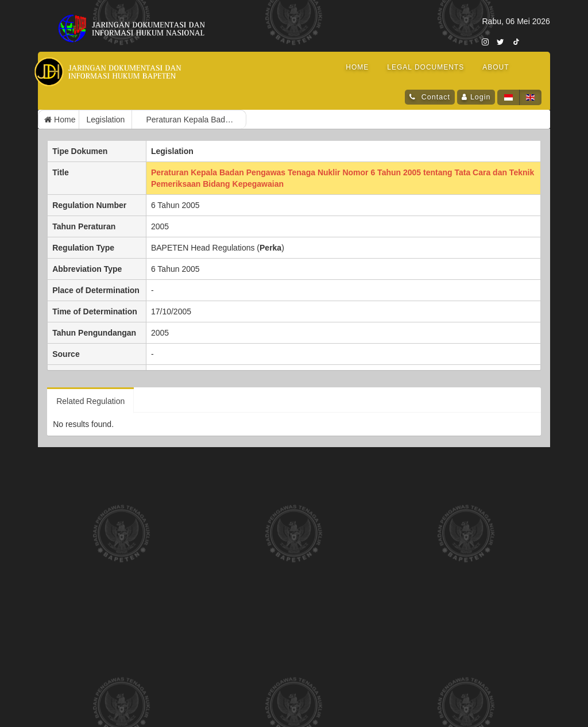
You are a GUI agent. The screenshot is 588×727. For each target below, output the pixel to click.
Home (60, 120)
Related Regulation (90, 401)
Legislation (105, 120)
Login (481, 97)
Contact (434, 97)
